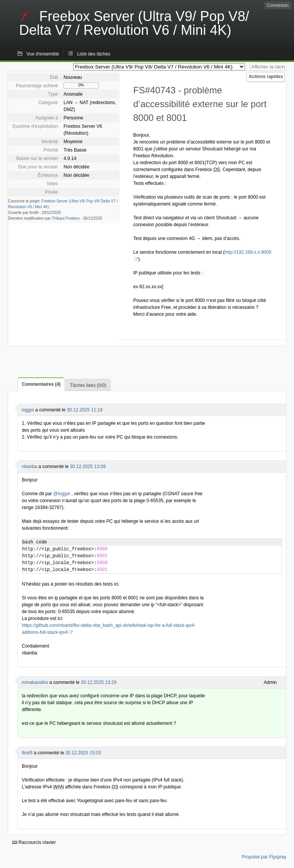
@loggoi (62, 494)
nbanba (29, 467)
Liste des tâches (94, 54)
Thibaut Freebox (66, 218)
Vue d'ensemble (43, 54)
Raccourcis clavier (34, 842)
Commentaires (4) (41, 384)
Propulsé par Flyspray (264, 857)
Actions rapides (266, 77)
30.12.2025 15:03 (83, 753)
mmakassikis (35, 682)
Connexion (278, 5)
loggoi (28, 410)
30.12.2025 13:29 (99, 682)
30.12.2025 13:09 (87, 467)
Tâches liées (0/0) (88, 385)
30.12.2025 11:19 (84, 410)
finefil (34, 213)
